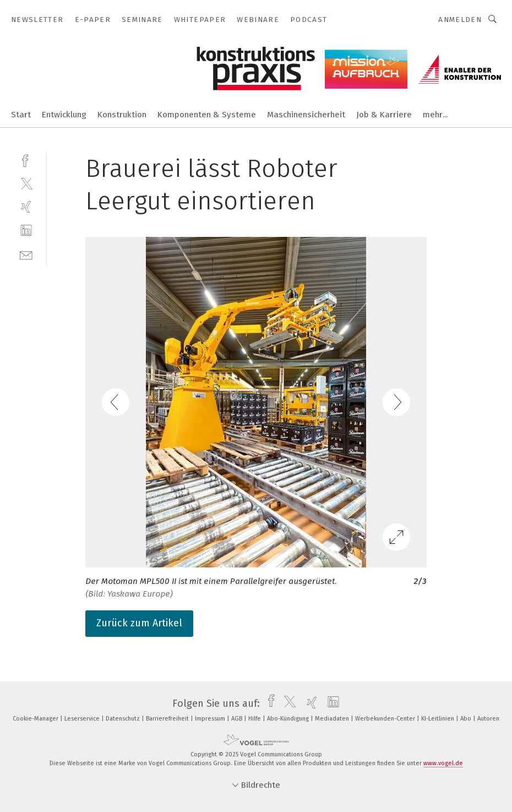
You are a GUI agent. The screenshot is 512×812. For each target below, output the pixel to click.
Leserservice (83, 719)
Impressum (211, 719)
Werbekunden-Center (386, 719)
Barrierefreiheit (168, 719)
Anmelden (460, 20)
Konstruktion (122, 115)
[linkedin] (26, 231)
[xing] (26, 207)
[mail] (26, 254)
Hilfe (255, 719)
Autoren (488, 719)
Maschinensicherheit (306, 115)
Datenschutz (124, 719)
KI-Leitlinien (439, 719)
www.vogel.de (443, 763)
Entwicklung (64, 115)
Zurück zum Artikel (139, 623)
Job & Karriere (384, 115)
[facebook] (26, 159)
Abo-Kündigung (289, 719)
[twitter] (26, 183)
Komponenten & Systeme (207, 115)
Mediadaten (333, 719)
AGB (238, 719)
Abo (467, 719)
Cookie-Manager (36, 719)
